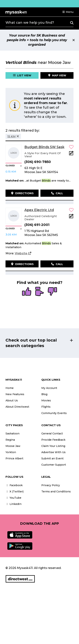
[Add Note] (71, 154)
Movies (46, 400)
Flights (46, 407)
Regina (10, 440)
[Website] (23, 253)
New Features (15, 394)
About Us (12, 400)
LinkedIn (14, 504)
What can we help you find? (30, 23)
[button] (68, 12)
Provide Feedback (53, 440)
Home (10, 388)
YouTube (13, 498)
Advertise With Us (53, 452)
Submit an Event (52, 458)
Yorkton (11, 452)
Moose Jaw (13, 446)
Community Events (54, 413)
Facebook (14, 485)
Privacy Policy (51, 485)
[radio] (27, 292)
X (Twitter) (15, 491)
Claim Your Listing (53, 446)
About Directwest (17, 407)
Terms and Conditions (56, 491)
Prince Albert (14, 458)
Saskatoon (12, 433)
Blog (44, 394)
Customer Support (54, 465)
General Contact (52, 433)
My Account (49, 388)
